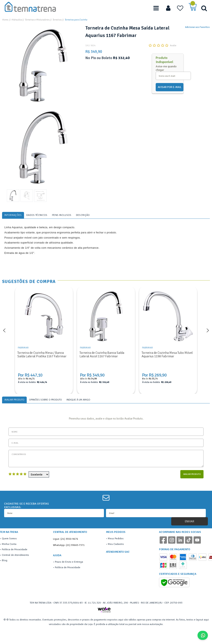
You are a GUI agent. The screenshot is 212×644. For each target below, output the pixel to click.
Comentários (106, 459)
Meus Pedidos (116, 538)
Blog (5, 560)
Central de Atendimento (15, 555)
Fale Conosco (204, 635)
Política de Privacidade (15, 549)
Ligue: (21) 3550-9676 (66, 539)
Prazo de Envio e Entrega (69, 562)
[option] (43, 65)
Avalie (173, 45)
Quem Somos (9, 538)
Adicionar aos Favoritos (197, 27)
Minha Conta (9, 544)
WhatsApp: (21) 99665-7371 (69, 545)
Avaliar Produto (192, 474)
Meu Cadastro (116, 544)
